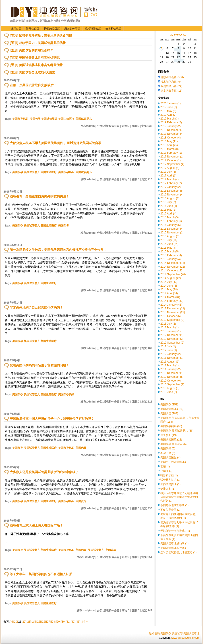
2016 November (172, 195)
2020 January (171, 103)
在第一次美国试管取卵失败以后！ (33, 85)
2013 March (169, 327)
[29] (58, 622)
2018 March (169, 149)
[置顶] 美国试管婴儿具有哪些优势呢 (35, 58)
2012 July (168, 346)
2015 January (171, 259)
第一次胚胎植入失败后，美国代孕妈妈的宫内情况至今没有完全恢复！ (58, 250)
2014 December (173, 263)
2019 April (168, 115)
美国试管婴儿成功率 (174, 543)
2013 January (171, 331)
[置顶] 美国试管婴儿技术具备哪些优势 (36, 65)
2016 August (170, 198)
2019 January (171, 126)
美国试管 (111, 550)
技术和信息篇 (113, 29)
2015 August (170, 236)
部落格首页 (33, 29)
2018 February (172, 153)
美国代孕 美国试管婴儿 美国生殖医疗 (52, 119)
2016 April (168, 214)
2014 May (169, 289)
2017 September (172, 164)
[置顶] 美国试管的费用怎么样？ (32, 50)
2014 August (171, 278)
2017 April (168, 176)
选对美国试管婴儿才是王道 (178, 552)
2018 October (171, 138)
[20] (16, 622)
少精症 (166, 471)
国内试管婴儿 (170, 484)
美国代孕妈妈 (20, 119)
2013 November (173, 312)
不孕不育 (168, 453)
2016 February (171, 221)
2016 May (168, 210)
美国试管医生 (170, 457)
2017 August (170, 168)
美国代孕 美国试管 (173, 444)
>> (185, 35)
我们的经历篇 (52, 29)
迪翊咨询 (154, 634)
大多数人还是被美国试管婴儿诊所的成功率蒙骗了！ (46, 472)
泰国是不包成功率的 (174, 505)
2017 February (171, 183)
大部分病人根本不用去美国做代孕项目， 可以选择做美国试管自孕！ (57, 143)
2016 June (169, 206)
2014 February (172, 301)
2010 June (169, 392)
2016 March (169, 217)
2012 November (172, 339)
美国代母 (64, 226)
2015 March (169, 252)
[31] (68, 622)
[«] (11, 622)
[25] (39, 622)
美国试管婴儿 (84, 119)
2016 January (171, 225)
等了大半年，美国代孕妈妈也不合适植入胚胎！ (43, 574)
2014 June (169, 286)
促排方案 (168, 489)
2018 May (169, 141)
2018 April (169, 145)
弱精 (165, 466)
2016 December (172, 191)
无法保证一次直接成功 (176, 531)
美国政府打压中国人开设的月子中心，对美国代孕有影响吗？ (52, 419)
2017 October (171, 160)
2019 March (169, 119)
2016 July (168, 202)
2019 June (169, 107)
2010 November (172, 377)
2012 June (169, 350)
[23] (29, 622)
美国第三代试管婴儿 (174, 462)
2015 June (169, 244)
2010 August (170, 388)
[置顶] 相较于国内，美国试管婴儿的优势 (38, 43)
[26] (43, 622)
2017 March (169, 179)
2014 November (173, 267)
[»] (87, 622)
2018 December (172, 130)
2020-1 (178, 35)
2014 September (173, 274)
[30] (63, 622)
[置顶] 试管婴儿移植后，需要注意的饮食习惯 (41, 36)
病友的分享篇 (72, 29)
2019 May (168, 111)
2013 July (168, 324)
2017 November (172, 157)
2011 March (169, 365)
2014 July (169, 282)
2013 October (171, 316)
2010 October (171, 381)
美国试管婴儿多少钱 (174, 548)
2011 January (171, 369)
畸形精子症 (169, 475)
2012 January (171, 354)
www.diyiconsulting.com (185, 638)
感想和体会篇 (93, 29)
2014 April (169, 293)
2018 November (172, 134)
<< (172, 35)
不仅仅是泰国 (170, 510)
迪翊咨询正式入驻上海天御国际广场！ (36, 525)
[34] (83, 622)
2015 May (168, 248)
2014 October (171, 271)
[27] (48, 622)
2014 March (170, 297)
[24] (34, 622)
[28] (53, 622)
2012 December (172, 335)
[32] (73, 622)
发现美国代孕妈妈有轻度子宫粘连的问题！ (39, 365)
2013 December (173, 308)
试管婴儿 (169, 435)
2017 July (168, 172)
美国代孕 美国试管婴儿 (177, 431)
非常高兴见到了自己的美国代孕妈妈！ (36, 307)
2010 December (172, 373)
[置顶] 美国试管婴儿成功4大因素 (32, 72)
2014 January (171, 305)
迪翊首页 (16, 29)
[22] (24, 622)
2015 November (172, 233)
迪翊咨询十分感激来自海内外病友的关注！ (39, 196)
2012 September (172, 343)
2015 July (169, 240)
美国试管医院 (171, 440)
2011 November (172, 358)
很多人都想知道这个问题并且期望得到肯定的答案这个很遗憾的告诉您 (179, 497)
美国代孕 (169, 405)
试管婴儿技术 (170, 480)
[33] (78, 622)
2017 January (171, 187)
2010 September (172, 384)
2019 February (171, 122)
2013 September (172, 320)
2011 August (170, 362)
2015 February (171, 255)
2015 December (172, 229)
